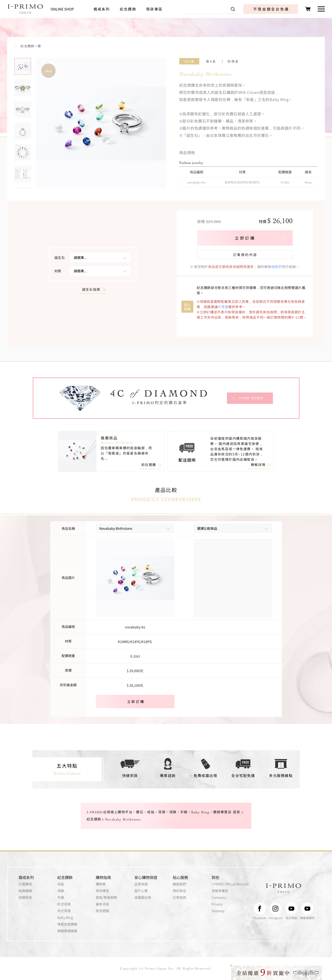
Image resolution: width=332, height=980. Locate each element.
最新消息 (102, 904)
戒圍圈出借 (143, 897)
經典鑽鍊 (25, 891)
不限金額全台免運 (271, 9)
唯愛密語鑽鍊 (67, 924)
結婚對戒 (25, 897)
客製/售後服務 (106, 897)
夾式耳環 (64, 911)
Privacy (217, 904)
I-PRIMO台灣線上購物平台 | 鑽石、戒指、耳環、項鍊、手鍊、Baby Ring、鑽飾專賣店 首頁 (163, 812)
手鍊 (61, 897)
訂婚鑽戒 (25, 884)
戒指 (61, 884)
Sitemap (218, 911)
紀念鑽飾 (128, 9)
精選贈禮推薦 (67, 931)
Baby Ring (65, 917)
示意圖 (223, 307)
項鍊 (61, 891)
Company (219, 897)
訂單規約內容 (245, 255)
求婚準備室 (220, 891)
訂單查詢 (179, 897)
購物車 (101, 884)
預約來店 (179, 891)
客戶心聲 (141, 891)
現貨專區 (154, 9)
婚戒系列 (102, 9)
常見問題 (102, 911)
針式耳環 (64, 904)
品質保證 (141, 884)
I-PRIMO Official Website (230, 884)
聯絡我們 (275, 267)
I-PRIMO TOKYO (284, 888)
